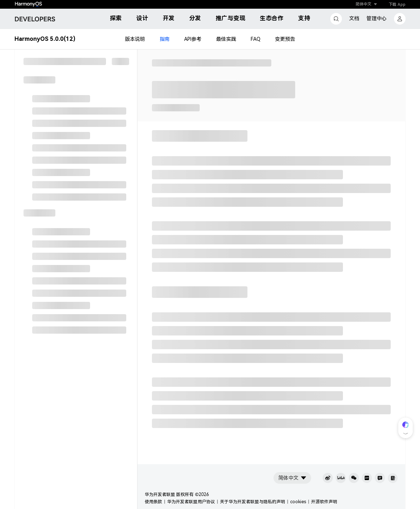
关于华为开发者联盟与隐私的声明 (253, 502)
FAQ (256, 39)
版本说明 (135, 39)
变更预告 (285, 39)
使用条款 (153, 502)
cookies (298, 502)
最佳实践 (226, 39)
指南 (165, 39)
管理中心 (377, 18)
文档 (354, 18)
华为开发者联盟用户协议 (191, 502)
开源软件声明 (324, 502)
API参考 (193, 39)
